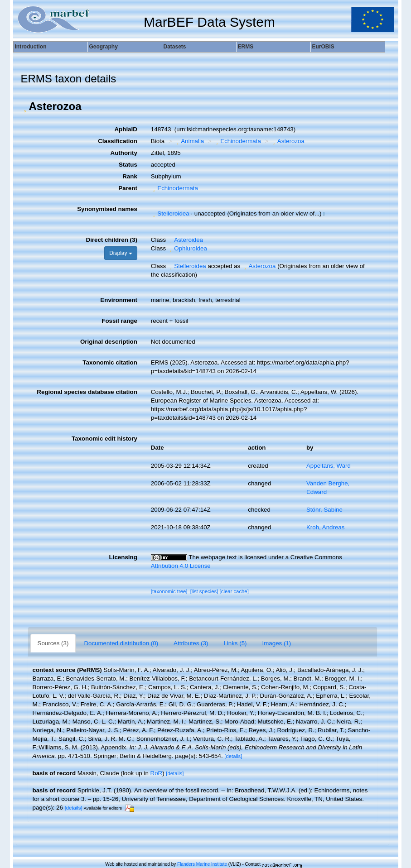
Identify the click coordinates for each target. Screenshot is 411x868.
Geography (104, 47)
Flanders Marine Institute (202, 864)
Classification (118, 141)
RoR (157, 773)
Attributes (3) (191, 643)
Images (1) (277, 643)
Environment (118, 300)
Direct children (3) (112, 240)
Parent (128, 188)
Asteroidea (185, 240)
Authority (124, 153)
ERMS (246, 47)
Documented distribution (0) (121, 643)
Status (128, 165)
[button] (25, 106)
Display (121, 253)
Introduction (31, 47)
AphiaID (126, 129)
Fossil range (119, 321)
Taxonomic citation (110, 362)
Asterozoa (287, 141)
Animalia (189, 141)
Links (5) (235, 643)
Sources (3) (53, 643)
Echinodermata (237, 141)
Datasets (175, 47)
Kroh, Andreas (325, 527)
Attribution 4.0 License (181, 566)
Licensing (123, 557)
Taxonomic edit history (104, 439)
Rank (130, 176)
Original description (109, 342)
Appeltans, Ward (329, 466)
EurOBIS (323, 47)
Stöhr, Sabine (324, 510)
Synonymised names (107, 209)
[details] (233, 756)
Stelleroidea (170, 213)
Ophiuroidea (187, 248)
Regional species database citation (87, 392)
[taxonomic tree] (169, 591)
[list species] (204, 591)
